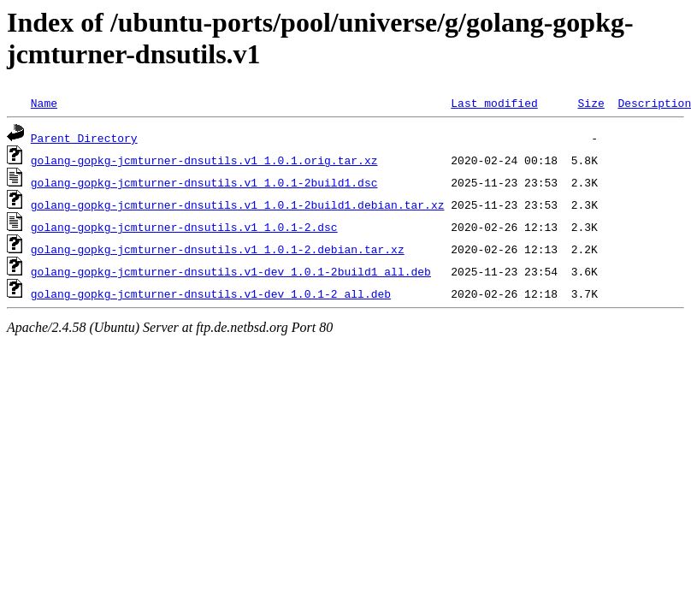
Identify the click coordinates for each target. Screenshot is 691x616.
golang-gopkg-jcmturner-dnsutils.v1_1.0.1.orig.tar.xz (204, 160)
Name (44, 103)
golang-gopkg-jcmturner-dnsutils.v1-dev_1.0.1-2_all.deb (211, 293)
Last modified (494, 103)
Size (591, 103)
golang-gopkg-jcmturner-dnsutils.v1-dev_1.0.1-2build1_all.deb (231, 271)
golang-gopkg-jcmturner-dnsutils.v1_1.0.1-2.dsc (184, 227)
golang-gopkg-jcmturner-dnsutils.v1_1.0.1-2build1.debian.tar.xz (238, 204)
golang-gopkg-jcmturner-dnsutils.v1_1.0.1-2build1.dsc (204, 182)
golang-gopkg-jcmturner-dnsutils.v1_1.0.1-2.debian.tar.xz (218, 249)
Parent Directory (84, 138)
